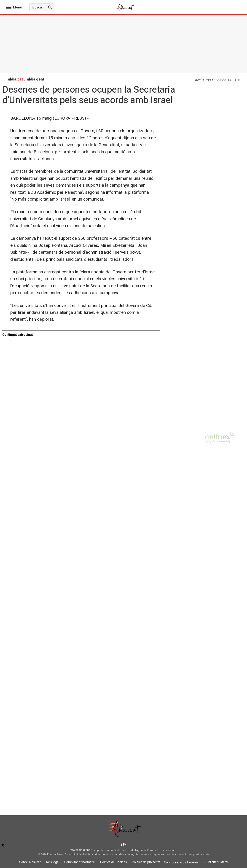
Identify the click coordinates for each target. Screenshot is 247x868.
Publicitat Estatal (216, 862)
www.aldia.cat (80, 850)
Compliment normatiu (80, 862)
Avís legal (52, 862)
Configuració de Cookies (181, 862)
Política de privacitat (146, 862)
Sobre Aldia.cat (30, 862)
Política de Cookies (114, 862)
